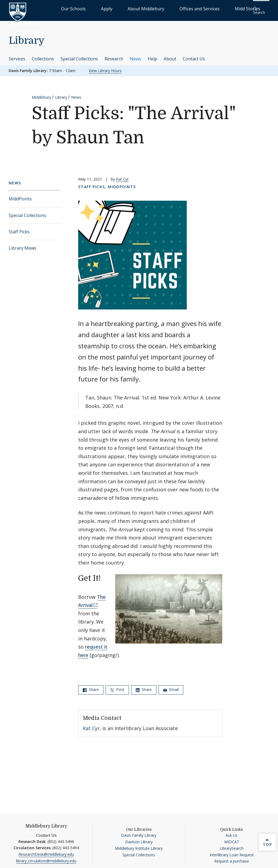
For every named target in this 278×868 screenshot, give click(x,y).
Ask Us (232, 832)
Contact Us (194, 55)
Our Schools (110, 8)
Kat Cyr (122, 176)
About (170, 55)
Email (171, 686)
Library (27, 37)
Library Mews (23, 244)
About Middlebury (158, 8)
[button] (260, 9)
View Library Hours (105, 67)
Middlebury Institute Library (139, 845)
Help (152, 55)
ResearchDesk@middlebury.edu (46, 851)
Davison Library (139, 838)
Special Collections (79, 55)
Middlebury (41, 94)
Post (117, 686)
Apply (132, 8)
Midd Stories (234, 8)
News (135, 55)
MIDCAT (232, 838)
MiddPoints (20, 195)
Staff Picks (19, 228)
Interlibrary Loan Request (232, 851)
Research (114, 55)
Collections (43, 55)
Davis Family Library (139, 832)
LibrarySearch (232, 845)
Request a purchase (232, 858)
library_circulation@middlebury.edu (46, 857)
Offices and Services (198, 8)
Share (91, 686)
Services (17, 55)
